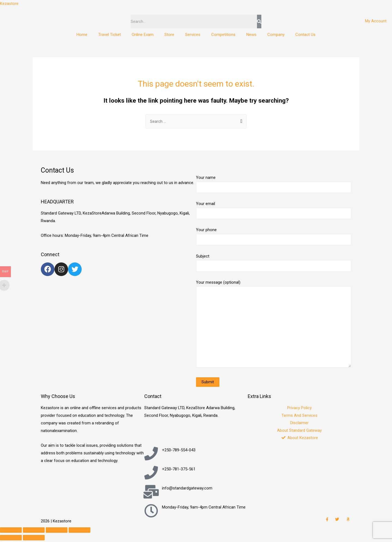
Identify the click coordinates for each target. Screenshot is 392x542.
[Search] (259, 22)
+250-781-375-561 (179, 471)
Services (193, 35)
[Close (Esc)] (11, 532)
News (251, 35)
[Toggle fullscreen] (57, 532)
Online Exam (143, 35)
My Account (376, 21)
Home (82, 35)
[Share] (34, 532)
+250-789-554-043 (179, 452)
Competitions (223, 35)
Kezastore (9, 4)
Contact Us (305, 35)
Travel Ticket (110, 35)
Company (276, 35)
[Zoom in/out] (79, 532)
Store (169, 35)
